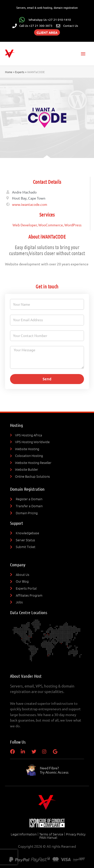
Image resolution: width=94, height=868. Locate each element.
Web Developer (25, 225)
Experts (20, 72)
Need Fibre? (54, 770)
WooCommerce (51, 225)
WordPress (73, 225)
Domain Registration (27, 489)
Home (9, 72)
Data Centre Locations (29, 612)
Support (17, 523)
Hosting (16, 425)
